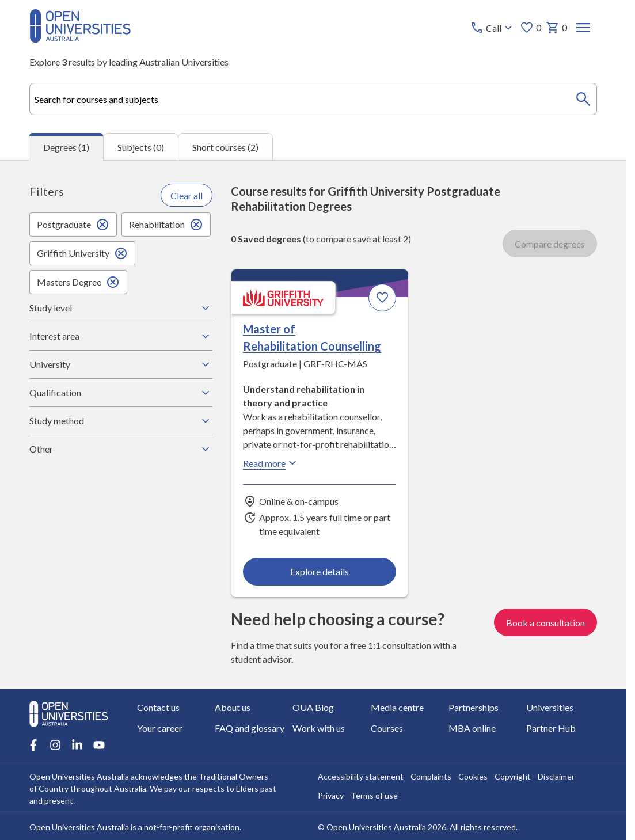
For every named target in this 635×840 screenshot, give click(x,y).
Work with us (319, 728)
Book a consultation (545, 622)
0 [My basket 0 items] (556, 28)
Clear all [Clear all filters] (187, 195)
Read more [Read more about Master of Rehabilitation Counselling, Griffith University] (271, 463)
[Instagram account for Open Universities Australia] (55, 745)
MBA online (472, 728)
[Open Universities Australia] (80, 39)
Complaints (431, 776)
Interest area (121, 336)
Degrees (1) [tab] (66, 147)
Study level (121, 308)
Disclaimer (556, 776)
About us (233, 707)
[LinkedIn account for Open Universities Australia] (77, 745)
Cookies (473, 776)
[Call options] (493, 28)
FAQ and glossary (250, 728)
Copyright (513, 776)
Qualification (121, 393)
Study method (121, 421)
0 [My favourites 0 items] (531, 28)
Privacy (331, 795)
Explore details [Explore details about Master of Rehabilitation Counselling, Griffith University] (320, 571)
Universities (550, 707)
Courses (386, 728)
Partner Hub (551, 728)
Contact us (158, 707)
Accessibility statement (361, 776)
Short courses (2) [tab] (225, 147)
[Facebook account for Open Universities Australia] (33, 745)
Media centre (397, 707)
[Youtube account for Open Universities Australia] (99, 745)
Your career (160, 728)
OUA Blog (313, 707)
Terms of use (374, 795)
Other (121, 449)
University (121, 364)
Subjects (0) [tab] (141, 147)
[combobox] (313, 99)
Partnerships (474, 707)
